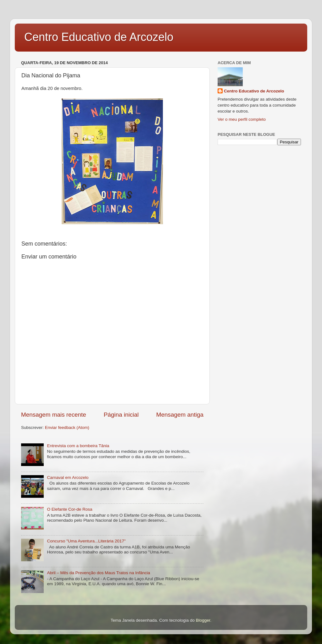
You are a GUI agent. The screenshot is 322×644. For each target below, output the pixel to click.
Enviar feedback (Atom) (67, 427)
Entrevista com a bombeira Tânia (78, 446)
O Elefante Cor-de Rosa (69, 509)
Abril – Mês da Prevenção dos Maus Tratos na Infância (98, 573)
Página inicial (121, 415)
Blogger (203, 620)
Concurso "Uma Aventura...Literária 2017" (86, 541)
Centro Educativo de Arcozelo (99, 37)
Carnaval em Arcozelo (68, 477)
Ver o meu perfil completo (242, 119)
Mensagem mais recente (54, 415)
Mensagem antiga (180, 415)
